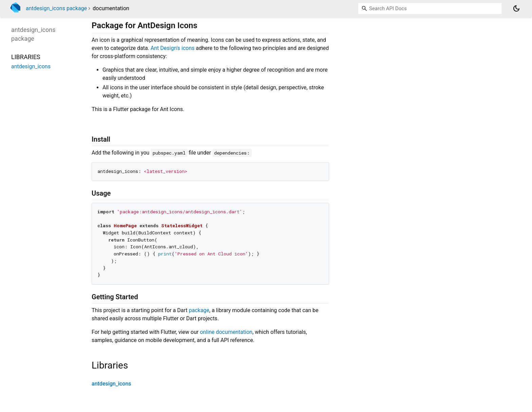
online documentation (226, 332)
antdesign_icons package (56, 8)
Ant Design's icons (173, 48)
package (199, 310)
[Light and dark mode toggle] (516, 8)
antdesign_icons (111, 384)
